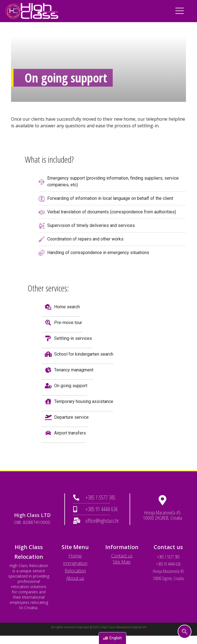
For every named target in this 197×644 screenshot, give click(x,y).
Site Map (122, 562)
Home (75, 556)
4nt (144, 627)
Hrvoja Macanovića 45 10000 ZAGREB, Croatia (162, 515)
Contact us (122, 556)
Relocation (75, 571)
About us (75, 578)
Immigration (75, 563)
